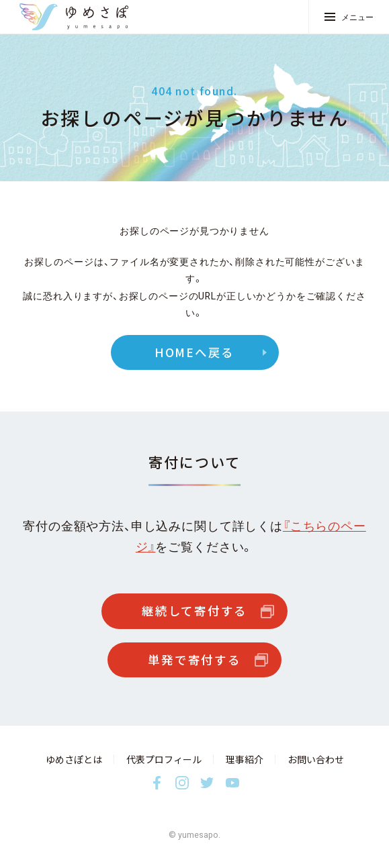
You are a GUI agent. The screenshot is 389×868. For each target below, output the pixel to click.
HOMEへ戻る (194, 352)
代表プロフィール (164, 759)
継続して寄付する (194, 611)
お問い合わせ (316, 759)
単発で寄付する (194, 660)
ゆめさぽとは (74, 759)
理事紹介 (245, 759)
